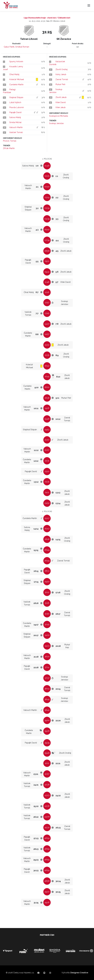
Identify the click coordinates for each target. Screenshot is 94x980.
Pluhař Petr (60, 84)
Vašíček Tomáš (16, 132)
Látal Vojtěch (15, 102)
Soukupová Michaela (59, 116)
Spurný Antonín (16, 62)
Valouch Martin (16, 127)
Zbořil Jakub (61, 97)
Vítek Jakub (60, 107)
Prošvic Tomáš (10, 141)
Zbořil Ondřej (61, 69)
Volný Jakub (61, 74)
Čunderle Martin (16, 85)
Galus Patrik (9, 47)
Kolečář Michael (17, 79)
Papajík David (15, 112)
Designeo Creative (79, 973)
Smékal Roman (22, 47)
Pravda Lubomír (17, 107)
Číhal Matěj (14, 74)
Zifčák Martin (9, 148)
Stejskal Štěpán (16, 97)
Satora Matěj (15, 117)
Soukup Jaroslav (56, 123)
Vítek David (60, 102)
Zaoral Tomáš (62, 79)
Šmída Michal (15, 122)
